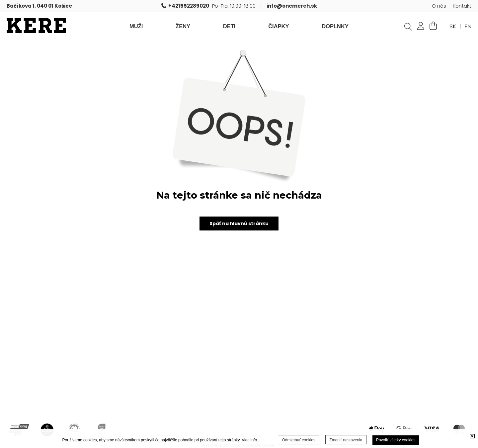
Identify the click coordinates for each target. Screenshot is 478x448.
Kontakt (462, 6)
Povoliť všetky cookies (396, 440)
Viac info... (251, 440)
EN (468, 26)
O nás (439, 6)
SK (453, 26)
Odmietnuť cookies (299, 440)
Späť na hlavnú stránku (239, 224)
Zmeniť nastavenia (346, 440)
